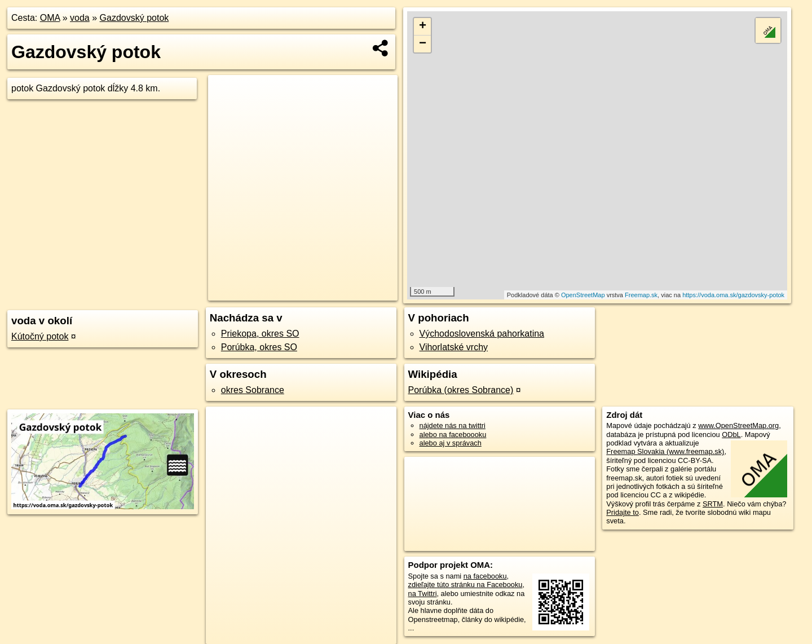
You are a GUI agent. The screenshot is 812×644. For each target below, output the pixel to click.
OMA (50, 18)
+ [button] (423, 27)
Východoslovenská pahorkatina (482, 334)
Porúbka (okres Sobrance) (461, 390)
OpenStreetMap (583, 295)
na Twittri (423, 594)
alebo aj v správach (451, 443)
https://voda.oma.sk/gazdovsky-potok (733, 295)
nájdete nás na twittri (453, 425)
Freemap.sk (641, 295)
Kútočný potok (40, 336)
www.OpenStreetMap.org (738, 425)
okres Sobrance (253, 390)
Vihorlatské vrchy (454, 347)
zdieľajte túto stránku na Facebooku (465, 585)
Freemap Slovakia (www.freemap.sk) (665, 451)
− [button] (423, 44)
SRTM (713, 504)
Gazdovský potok (134, 18)
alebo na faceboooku (453, 435)
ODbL (731, 435)
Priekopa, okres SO (260, 334)
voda (80, 18)
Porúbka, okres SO (259, 347)
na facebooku (485, 576)
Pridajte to (623, 512)
